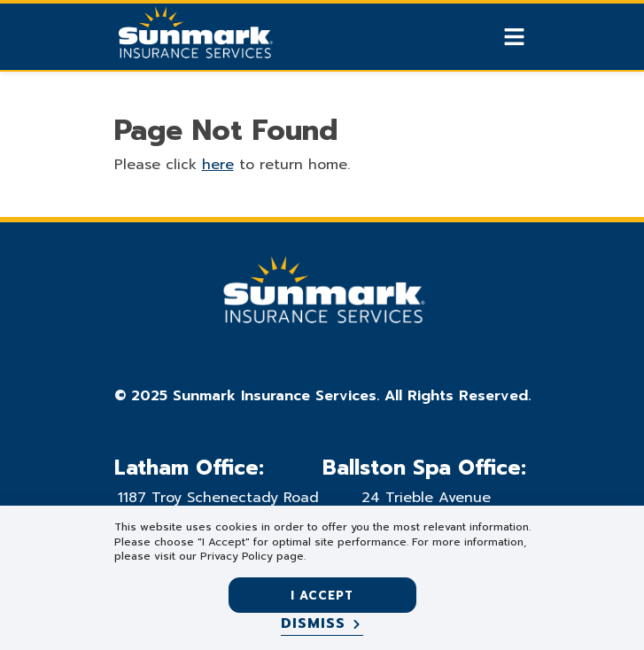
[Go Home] (194, 39)
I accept (322, 596)
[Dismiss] (322, 624)
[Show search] (484, 37)
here (218, 165)
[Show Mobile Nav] (514, 37)
